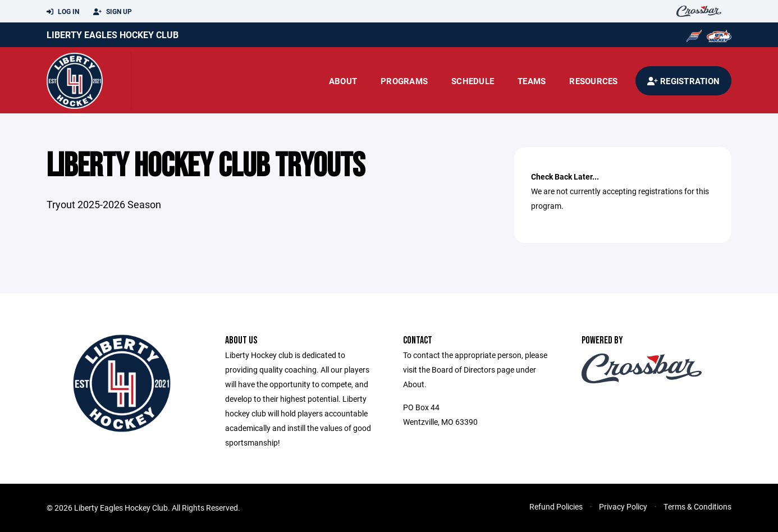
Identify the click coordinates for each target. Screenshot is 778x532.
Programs (404, 81)
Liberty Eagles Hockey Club (113, 35)
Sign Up (113, 12)
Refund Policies (556, 506)
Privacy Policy (623, 506)
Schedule (473, 81)
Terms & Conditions (697, 506)
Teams (532, 81)
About (343, 81)
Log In (63, 12)
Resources (593, 81)
